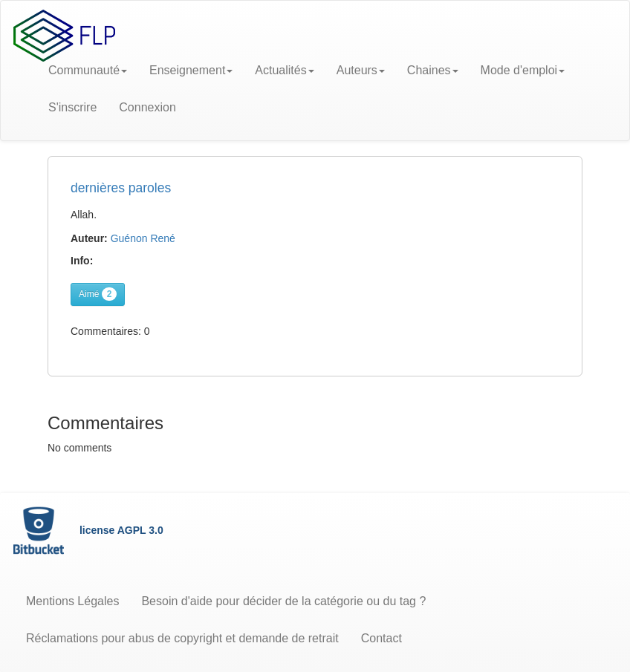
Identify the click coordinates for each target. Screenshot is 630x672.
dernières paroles (121, 188)
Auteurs (361, 70)
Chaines (433, 70)
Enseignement (191, 70)
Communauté (88, 70)
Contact (381, 638)
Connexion (147, 107)
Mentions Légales (72, 601)
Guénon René (143, 238)
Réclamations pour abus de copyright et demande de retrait (182, 638)
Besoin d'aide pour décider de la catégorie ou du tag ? (283, 601)
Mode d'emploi (523, 70)
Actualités (284, 70)
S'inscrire (72, 107)
